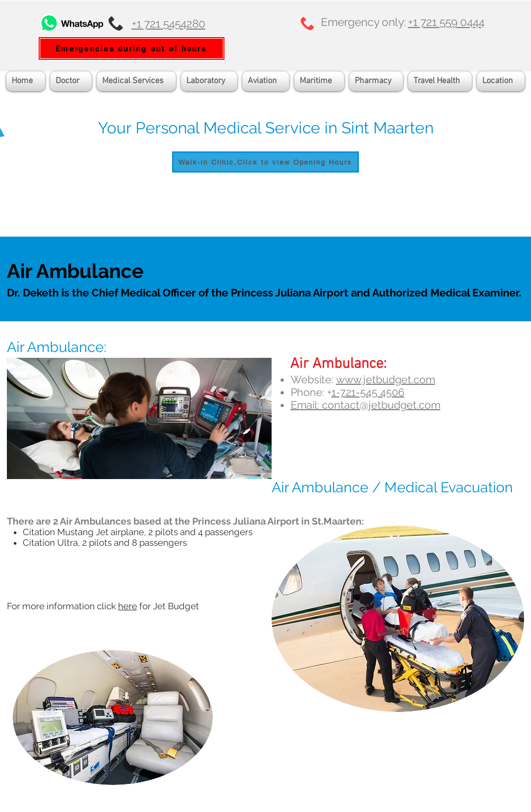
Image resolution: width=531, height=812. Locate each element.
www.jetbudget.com (386, 380)
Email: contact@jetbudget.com (366, 405)
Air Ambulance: (57, 347)
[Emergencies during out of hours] (132, 48)
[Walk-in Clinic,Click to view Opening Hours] (265, 162)
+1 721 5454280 (169, 24)
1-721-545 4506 (368, 392)
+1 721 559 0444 (446, 22)
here (128, 606)
